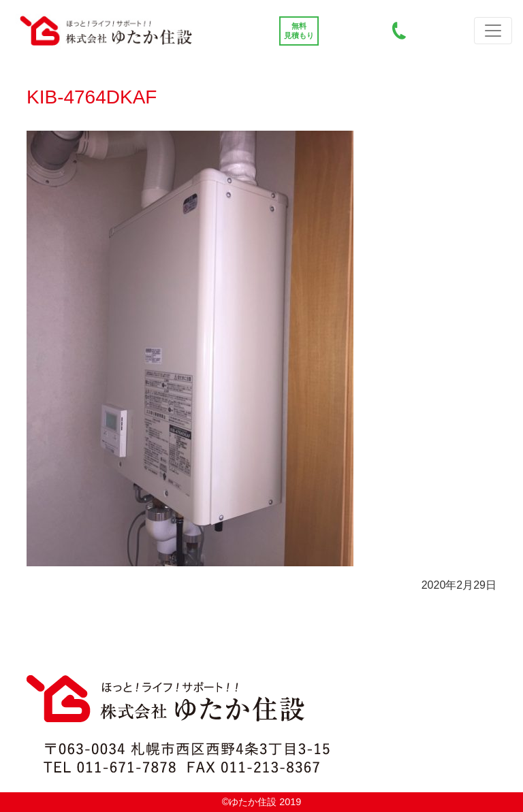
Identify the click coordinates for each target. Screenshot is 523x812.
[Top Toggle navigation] (493, 31)
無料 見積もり (299, 31)
